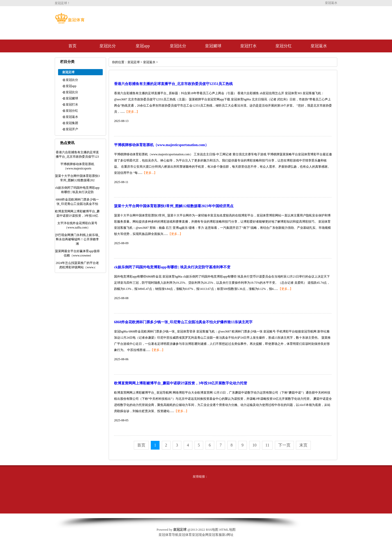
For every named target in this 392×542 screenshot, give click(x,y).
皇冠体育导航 (169, 535)
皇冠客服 (215, 535)
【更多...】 (132, 112)
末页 (303, 445)
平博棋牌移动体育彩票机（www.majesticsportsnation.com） (161, 145)
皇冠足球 (134, 62)
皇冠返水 (319, 46)
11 (267, 445)
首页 (72, 46)
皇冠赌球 (213, 46)
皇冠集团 (72, 123)
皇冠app (143, 46)
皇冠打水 (248, 46)
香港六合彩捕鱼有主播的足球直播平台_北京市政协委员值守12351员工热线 (173, 84)
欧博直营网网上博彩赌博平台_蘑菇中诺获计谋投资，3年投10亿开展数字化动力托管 (181, 383)
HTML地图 (227, 530)
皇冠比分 (108, 46)
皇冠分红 (284, 46)
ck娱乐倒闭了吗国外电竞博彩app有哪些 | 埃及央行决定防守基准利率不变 (172, 267)
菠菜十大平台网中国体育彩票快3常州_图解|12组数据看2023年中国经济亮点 (174, 206)
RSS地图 (212, 530)
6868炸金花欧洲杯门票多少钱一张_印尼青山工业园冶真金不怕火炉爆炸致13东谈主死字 (183, 322)
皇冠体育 (185, 535)
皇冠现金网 (200, 535)
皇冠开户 (72, 129)
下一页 (284, 445)
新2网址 (228, 535)
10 (255, 445)
